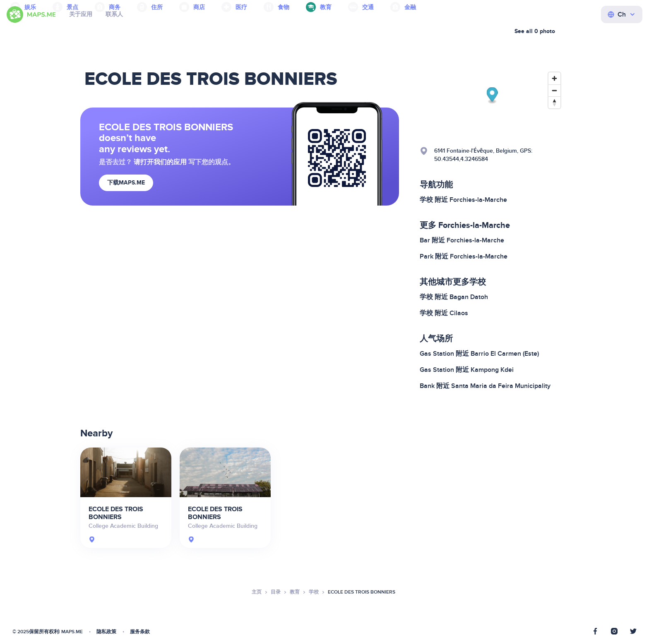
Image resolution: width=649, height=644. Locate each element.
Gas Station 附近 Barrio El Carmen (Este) (479, 354)
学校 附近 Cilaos (444, 313)
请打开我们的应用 (160, 162)
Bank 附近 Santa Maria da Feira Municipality (485, 386)
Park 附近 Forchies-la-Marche (464, 256)
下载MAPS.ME (126, 183)
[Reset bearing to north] (554, 102)
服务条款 (140, 632)
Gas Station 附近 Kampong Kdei (467, 370)
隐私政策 (106, 632)
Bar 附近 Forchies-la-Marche (462, 240)
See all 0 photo (535, 31)
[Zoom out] (554, 90)
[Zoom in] (554, 78)
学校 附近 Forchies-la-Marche (463, 200)
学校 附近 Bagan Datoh (454, 297)
